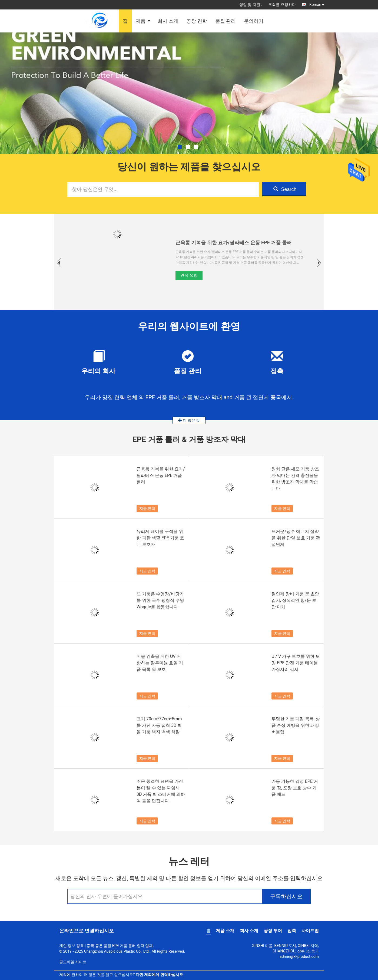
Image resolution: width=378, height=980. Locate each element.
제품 (141, 21)
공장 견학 (197, 21)
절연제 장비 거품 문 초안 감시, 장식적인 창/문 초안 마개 (295, 600)
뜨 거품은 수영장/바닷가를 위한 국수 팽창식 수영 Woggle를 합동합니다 (160, 600)
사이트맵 (310, 931)
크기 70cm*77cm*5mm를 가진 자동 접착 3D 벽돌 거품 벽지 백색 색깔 (159, 725)
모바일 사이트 (73, 962)
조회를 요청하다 (282, 5)
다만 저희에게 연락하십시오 (159, 975)
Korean (317, 5)
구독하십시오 (286, 896)
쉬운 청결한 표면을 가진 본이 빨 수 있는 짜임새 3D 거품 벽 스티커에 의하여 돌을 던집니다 (161, 791)
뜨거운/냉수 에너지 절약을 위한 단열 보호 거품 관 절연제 (296, 538)
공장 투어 (273, 931)
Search (285, 189)
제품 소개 (225, 931)
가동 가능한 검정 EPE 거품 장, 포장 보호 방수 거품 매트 (295, 788)
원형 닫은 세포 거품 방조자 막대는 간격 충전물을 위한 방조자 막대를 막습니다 (295, 479)
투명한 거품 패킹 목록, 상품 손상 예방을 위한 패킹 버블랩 (296, 725)
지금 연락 (147, 509)
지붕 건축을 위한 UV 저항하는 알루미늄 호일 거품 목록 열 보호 (160, 663)
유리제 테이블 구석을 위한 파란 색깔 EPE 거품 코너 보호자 (160, 538)
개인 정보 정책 (72, 946)
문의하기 (254, 21)
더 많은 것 (189, 420)
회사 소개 (168, 21)
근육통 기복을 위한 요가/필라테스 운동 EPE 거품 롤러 (234, 242)
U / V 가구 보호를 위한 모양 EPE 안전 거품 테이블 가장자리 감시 (296, 663)
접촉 (292, 931)
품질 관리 (226, 21)
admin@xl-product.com (299, 956)
